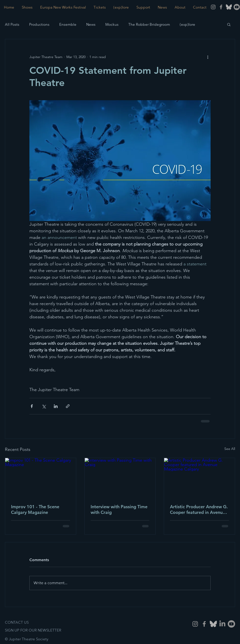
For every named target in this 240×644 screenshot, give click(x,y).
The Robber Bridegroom (149, 24)
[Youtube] (237, 7)
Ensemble (68, 24)
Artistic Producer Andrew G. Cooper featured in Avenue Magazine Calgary (199, 509)
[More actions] (208, 57)
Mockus (112, 24)
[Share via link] (68, 406)
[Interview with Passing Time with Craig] (120, 478)
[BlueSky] (229, 7)
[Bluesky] (213, 624)
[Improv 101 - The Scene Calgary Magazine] (41, 478)
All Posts (12, 24)
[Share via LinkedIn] (56, 406)
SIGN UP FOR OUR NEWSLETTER (33, 630)
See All (230, 449)
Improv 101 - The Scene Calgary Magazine (35, 509)
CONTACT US (17, 622)
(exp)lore (187, 24)
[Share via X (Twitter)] (44, 406)
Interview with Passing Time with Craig (119, 509)
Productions (39, 24)
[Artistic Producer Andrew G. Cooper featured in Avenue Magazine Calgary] (199, 478)
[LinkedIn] (222, 624)
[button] (229, 24)
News (91, 24)
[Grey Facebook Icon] (221, 7)
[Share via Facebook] (32, 406)
